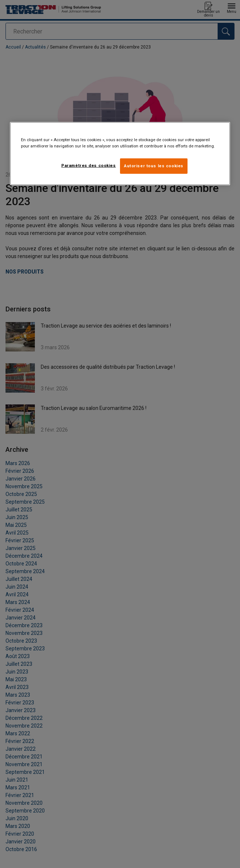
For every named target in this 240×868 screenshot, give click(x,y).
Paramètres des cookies (89, 165)
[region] (120, 154)
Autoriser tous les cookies (154, 166)
